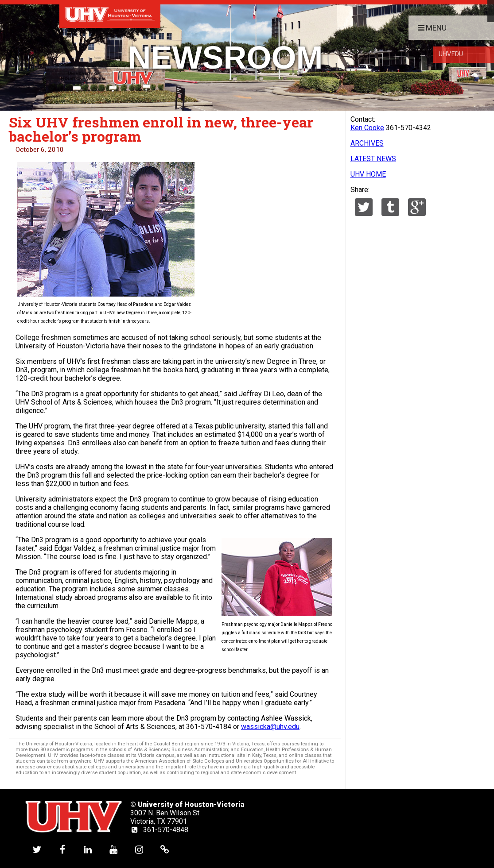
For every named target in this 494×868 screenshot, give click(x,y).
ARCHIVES (367, 143)
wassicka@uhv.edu (270, 727)
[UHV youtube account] (113, 849)
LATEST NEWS (373, 159)
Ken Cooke (367, 128)
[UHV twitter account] (37, 849)
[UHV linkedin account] (88, 849)
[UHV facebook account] (62, 849)
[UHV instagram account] (139, 849)
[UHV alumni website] (165, 849)
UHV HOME (368, 174)
